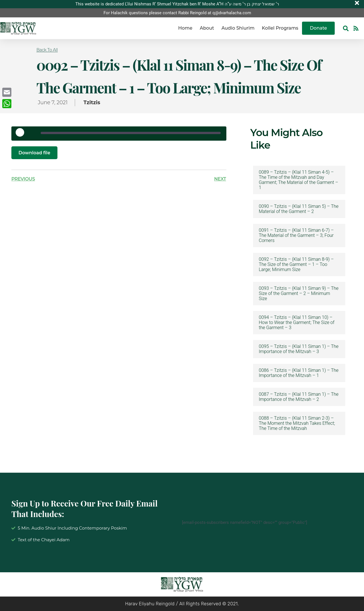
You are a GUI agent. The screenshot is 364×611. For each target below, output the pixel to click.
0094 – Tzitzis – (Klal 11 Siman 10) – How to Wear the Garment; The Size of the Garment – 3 (297, 323)
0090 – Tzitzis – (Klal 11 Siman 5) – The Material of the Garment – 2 (299, 209)
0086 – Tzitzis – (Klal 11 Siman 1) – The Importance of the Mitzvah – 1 (299, 373)
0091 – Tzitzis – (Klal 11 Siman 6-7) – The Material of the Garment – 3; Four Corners (296, 235)
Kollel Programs (280, 28)
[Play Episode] (22, 134)
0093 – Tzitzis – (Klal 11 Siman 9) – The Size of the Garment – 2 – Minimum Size (299, 294)
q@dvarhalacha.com (232, 13)
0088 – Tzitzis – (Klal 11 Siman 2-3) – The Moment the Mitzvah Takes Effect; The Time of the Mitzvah (297, 423)
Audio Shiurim (238, 28)
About (207, 28)
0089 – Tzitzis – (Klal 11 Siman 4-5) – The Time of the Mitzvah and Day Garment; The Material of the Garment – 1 (298, 180)
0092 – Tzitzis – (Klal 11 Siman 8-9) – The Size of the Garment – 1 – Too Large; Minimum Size (296, 265)
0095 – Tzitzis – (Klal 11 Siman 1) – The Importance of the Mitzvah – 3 (299, 349)
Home (185, 28)
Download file (35, 153)
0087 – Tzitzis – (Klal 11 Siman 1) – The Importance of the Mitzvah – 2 (299, 397)
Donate (318, 28)
